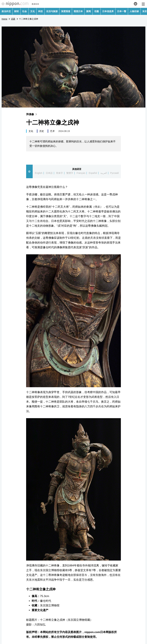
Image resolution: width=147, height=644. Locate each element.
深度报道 (66, 11)
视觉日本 (78, 11)
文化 (33, 11)
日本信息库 (108, 11)
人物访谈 (134, 11)
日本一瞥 (122, 11)
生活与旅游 (52, 11)
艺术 (52, 131)
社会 (24, 11)
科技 (41, 11)
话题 (97, 11)
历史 (42, 131)
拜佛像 (32, 114)
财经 (16, 11)
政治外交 (6, 11)
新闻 (89, 11)
